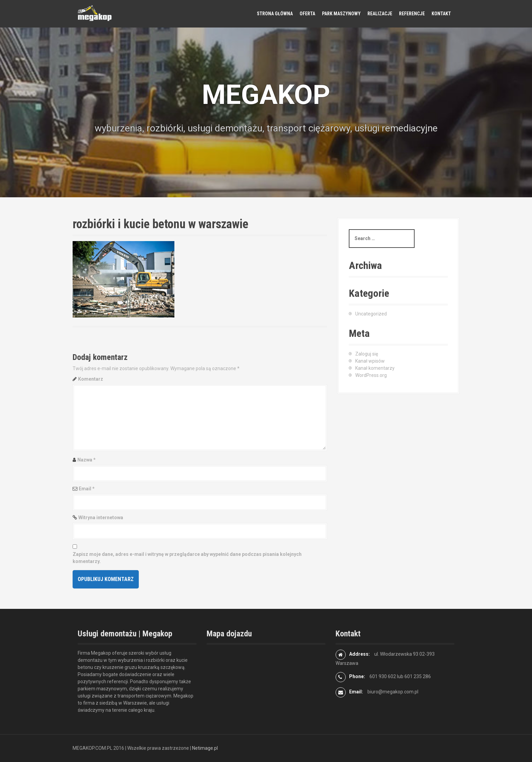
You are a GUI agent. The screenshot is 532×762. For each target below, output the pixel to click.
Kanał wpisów (370, 361)
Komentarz (91, 379)
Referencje (412, 14)
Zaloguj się (367, 354)
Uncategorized (371, 314)
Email (87, 489)
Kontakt (441, 14)
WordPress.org (371, 375)
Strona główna (275, 14)
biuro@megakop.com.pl (393, 692)
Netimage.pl (205, 748)
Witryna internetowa (101, 518)
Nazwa (87, 460)
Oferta (307, 14)
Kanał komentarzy (375, 368)
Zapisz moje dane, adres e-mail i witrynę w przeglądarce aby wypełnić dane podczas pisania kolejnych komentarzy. (187, 558)
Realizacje (380, 14)
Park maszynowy (341, 14)
